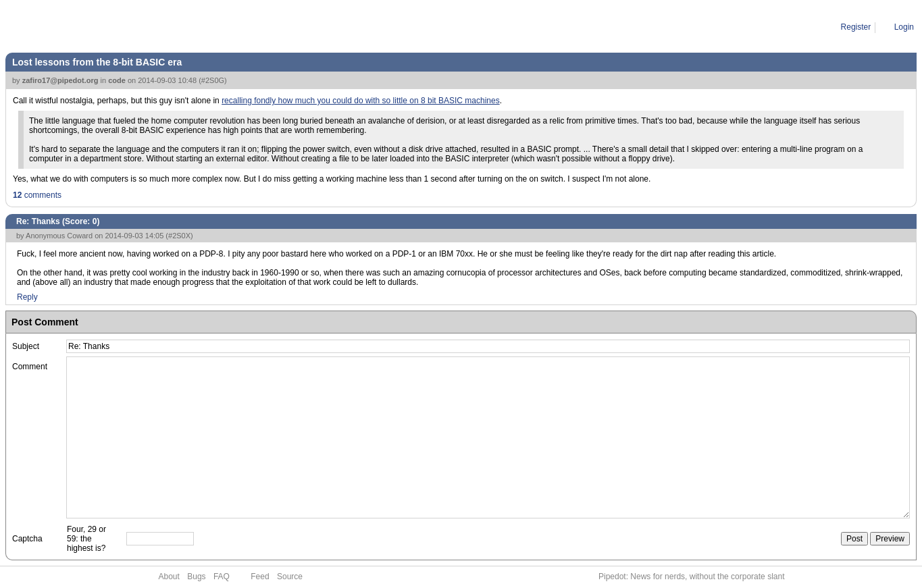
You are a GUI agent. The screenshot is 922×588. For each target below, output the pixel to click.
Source (290, 577)
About (169, 577)
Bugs (196, 577)
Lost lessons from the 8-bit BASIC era (97, 62)
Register (856, 27)
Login (904, 27)
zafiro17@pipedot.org (60, 80)
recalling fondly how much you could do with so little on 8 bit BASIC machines (361, 101)
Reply (27, 297)
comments (37, 195)
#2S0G (213, 80)
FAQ (222, 577)
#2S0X (179, 236)
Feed (260, 577)
